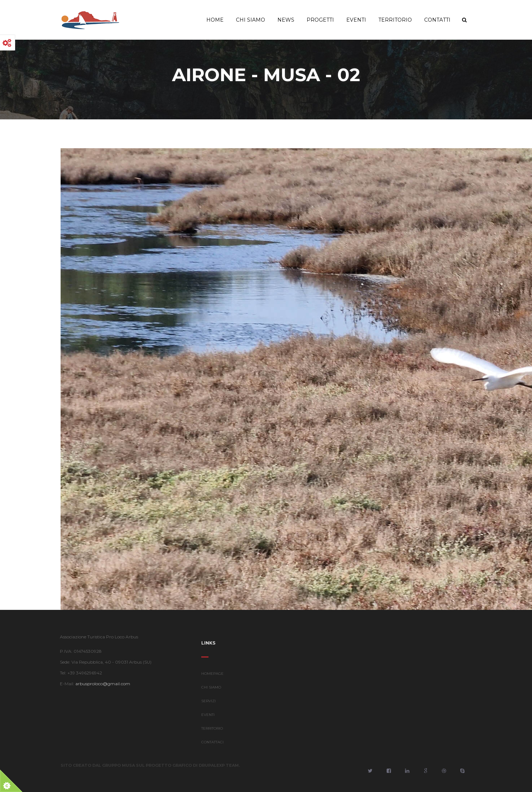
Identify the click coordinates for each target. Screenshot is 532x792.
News (286, 20)
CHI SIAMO (211, 690)
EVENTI (208, 718)
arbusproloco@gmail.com (100, 684)
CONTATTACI (212, 745)
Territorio (395, 20)
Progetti (320, 20)
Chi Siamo (250, 20)
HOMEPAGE (212, 676)
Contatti (437, 20)
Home (215, 20)
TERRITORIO (212, 731)
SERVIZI (208, 704)
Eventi (356, 20)
